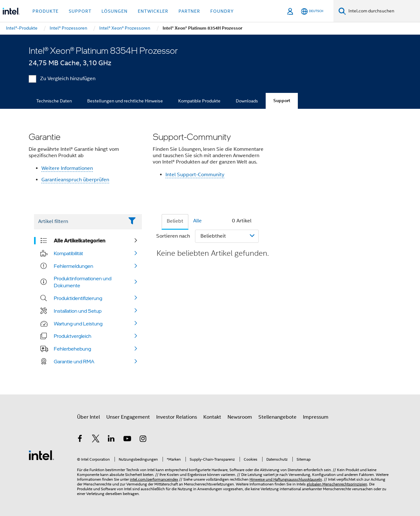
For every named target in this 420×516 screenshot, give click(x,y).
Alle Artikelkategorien (80, 241)
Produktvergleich (73, 336)
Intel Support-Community (195, 175)
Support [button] (80, 11)
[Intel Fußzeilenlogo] (41, 455)
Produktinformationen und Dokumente (83, 282)
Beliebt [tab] (175, 221)
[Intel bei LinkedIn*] (111, 440)
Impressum (316, 417)
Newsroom (240, 417)
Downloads (247, 101)
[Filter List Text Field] (79, 222)
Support (282, 101)
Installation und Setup (78, 311)
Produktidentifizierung (78, 298)
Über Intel (88, 417)
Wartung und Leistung (78, 324)
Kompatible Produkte (199, 101)
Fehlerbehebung (72, 349)
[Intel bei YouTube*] (127, 440)
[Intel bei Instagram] (143, 440)
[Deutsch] (312, 11)
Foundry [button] (222, 11)
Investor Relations (177, 417)
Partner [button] (189, 11)
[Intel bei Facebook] (80, 440)
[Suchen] (342, 11)
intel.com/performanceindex (154, 479)
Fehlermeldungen (73, 266)
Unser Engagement (128, 417)
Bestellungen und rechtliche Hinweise (125, 101)
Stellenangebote (277, 417)
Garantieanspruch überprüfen (75, 180)
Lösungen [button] (115, 11)
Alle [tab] (197, 221)
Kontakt (212, 417)
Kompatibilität (68, 253)
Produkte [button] (45, 11)
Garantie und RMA (74, 361)
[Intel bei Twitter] (96, 440)
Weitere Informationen (67, 168)
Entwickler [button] (153, 11)
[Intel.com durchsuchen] (383, 11)
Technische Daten (54, 101)
